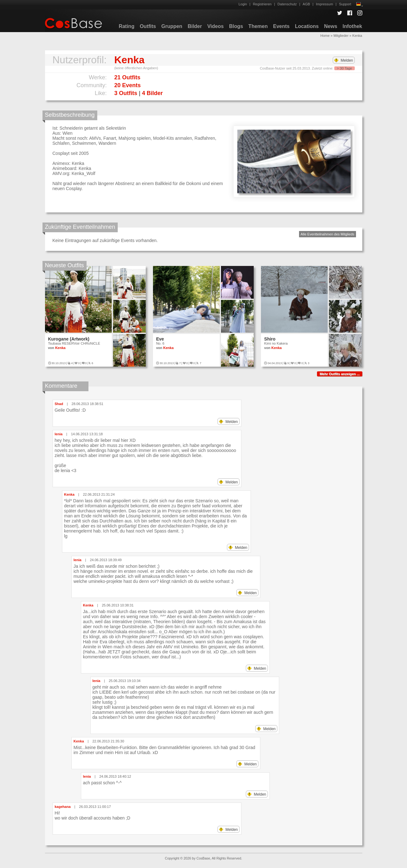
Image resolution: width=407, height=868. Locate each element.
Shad (59, 404)
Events (281, 26)
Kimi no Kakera (276, 343)
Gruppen (172, 26)
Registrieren (262, 4)
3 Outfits (126, 93)
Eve (160, 339)
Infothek (352, 26)
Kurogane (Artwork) (69, 339)
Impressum (325, 4)
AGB (306, 4)
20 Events (127, 85)
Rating (127, 26)
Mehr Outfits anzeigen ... (339, 374)
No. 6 (160, 343)
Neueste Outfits (65, 265)
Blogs (236, 26)
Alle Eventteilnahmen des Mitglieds (328, 234)
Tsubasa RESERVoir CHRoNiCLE (74, 343)
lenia (59, 434)
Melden (344, 60)
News (331, 26)
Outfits (148, 26)
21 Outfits (127, 77)
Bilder (195, 26)
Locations (307, 26)
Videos (215, 26)
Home (325, 36)
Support (345, 4)
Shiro (270, 339)
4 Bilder (152, 93)
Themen (258, 26)
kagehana (63, 807)
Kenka (60, 348)
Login (243, 4)
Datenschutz (287, 4)
